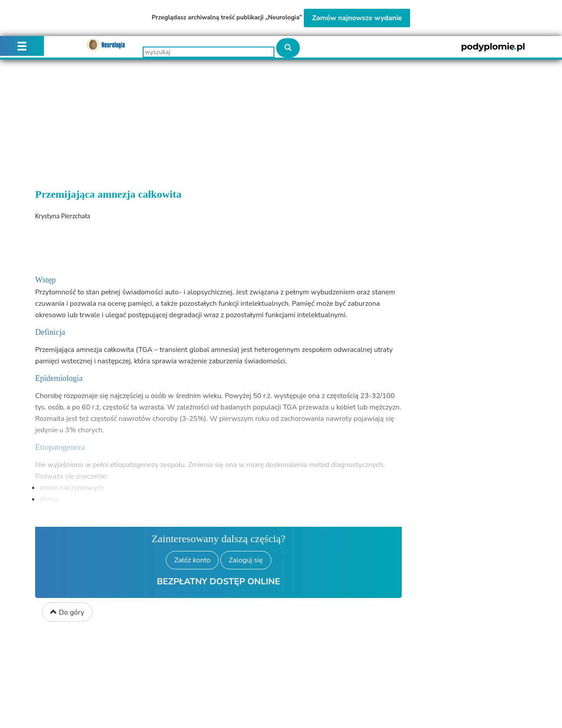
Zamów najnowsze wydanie (357, 18)
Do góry (67, 612)
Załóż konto (193, 560)
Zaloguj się (246, 560)
